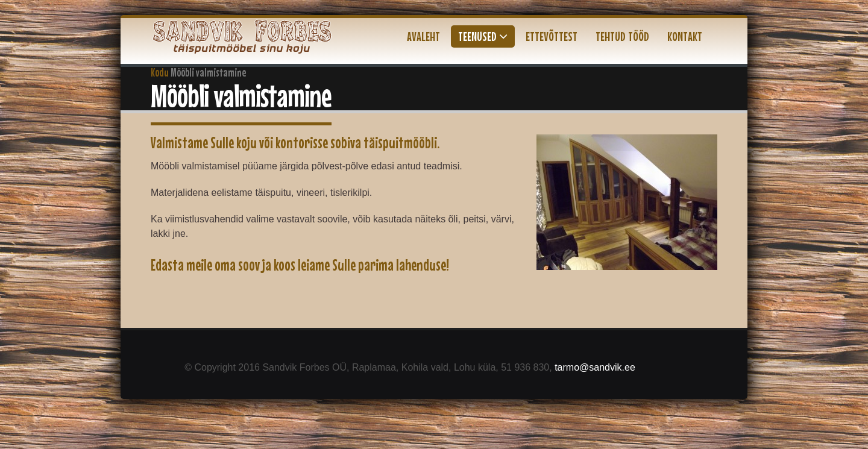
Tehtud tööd (622, 36)
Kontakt (685, 36)
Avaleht (423, 36)
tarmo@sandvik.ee (595, 367)
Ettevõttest (552, 36)
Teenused (483, 36)
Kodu (160, 72)
